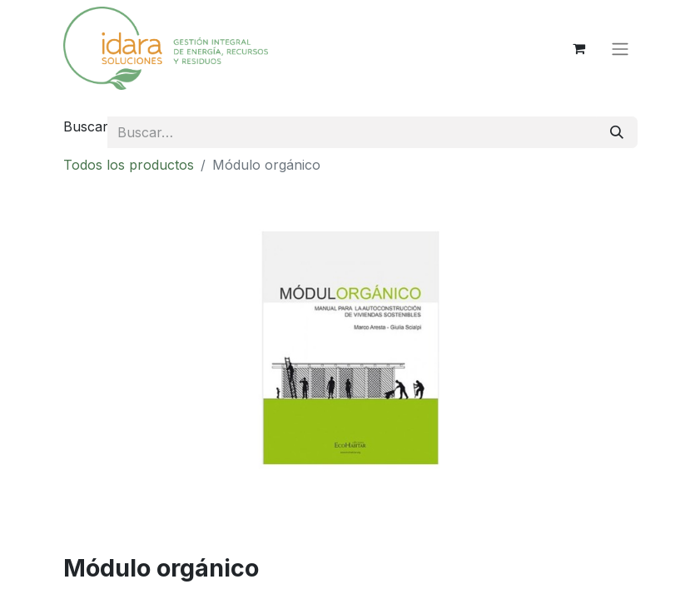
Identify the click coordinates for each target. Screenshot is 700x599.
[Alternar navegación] (620, 48)
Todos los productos (129, 165)
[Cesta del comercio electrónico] (579, 48)
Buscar (86, 126)
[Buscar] (617, 132)
